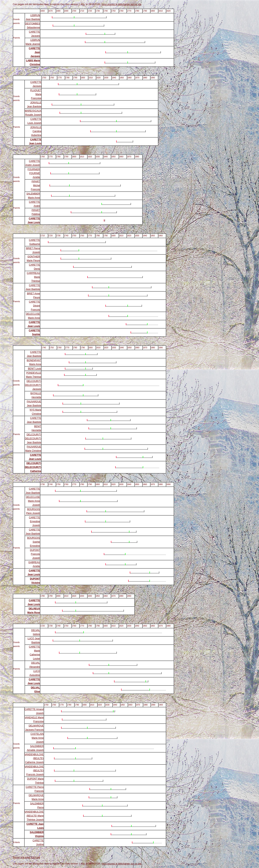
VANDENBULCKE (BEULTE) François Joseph (34, 771)
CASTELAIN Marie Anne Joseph (37, 738)
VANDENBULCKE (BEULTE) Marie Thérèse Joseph (34, 816)
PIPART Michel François (35, 185)
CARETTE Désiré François (34, 306)
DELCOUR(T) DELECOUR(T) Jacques (33, 385)
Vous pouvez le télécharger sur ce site (121, 4)
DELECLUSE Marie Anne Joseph (33, 501)
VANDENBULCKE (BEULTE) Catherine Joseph (34, 758)
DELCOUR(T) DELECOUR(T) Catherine (33, 467)
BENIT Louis (35, 369)
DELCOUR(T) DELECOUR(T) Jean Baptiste (33, 439)
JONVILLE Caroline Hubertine (36, 131)
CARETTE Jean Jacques (34, 52)
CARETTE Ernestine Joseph (34, 521)
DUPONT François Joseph (35, 554)
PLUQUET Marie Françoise (36, 94)
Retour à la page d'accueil (26, 857)
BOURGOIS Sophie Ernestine (34, 542)
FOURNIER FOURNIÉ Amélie (34, 173)
